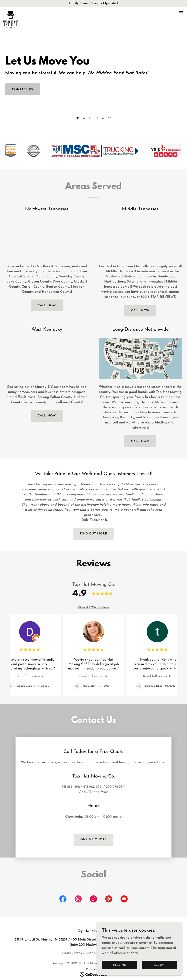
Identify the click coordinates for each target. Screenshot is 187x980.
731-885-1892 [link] (71, 777)
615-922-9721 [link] (93, 777)
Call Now (140, 311)
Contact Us (23, 89)
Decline (120, 965)
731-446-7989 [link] (98, 782)
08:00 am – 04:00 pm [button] (101, 807)
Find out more (94, 534)
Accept (159, 965)
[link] (11, 13)
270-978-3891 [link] (116, 777)
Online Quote (94, 829)
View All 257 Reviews (94, 607)
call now (47, 306)
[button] (78, 118)
